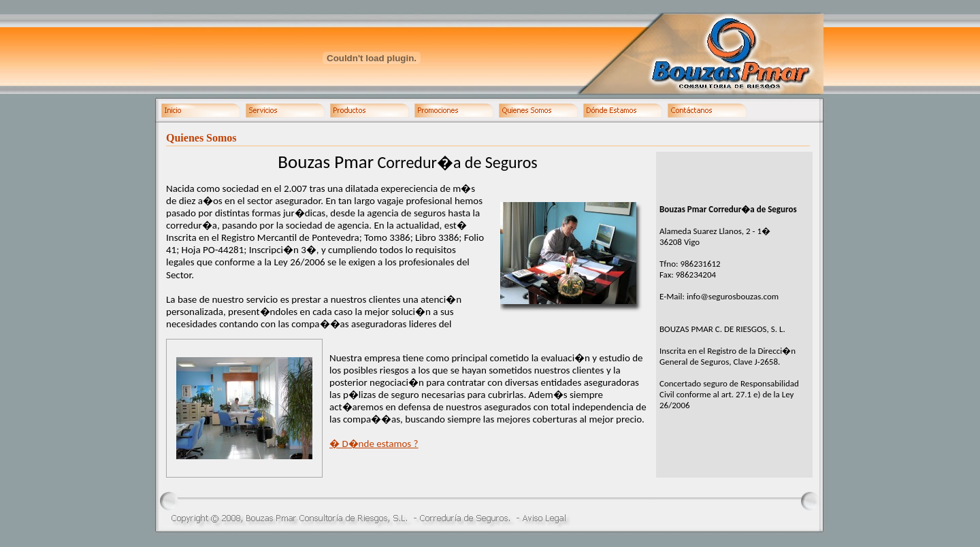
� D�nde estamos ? (374, 444)
